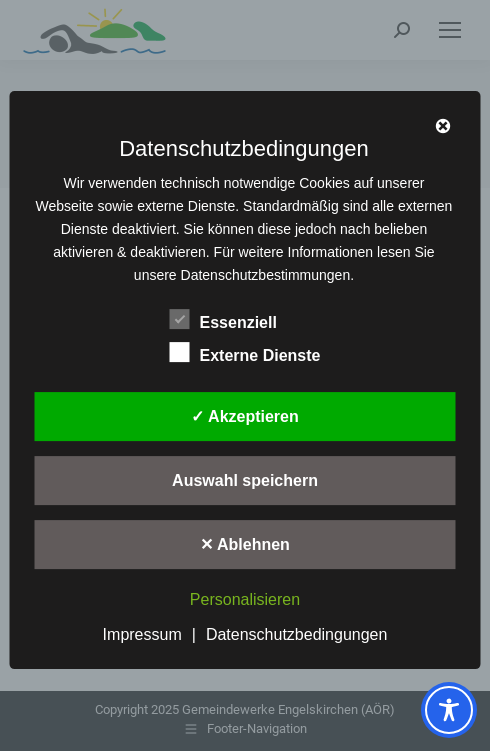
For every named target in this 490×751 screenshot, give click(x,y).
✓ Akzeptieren (245, 417)
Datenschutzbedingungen (296, 634)
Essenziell (223, 320)
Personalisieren (245, 599)
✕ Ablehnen (245, 545)
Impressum (142, 634)
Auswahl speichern (245, 481)
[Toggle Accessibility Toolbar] (449, 710)
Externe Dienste (245, 353)
